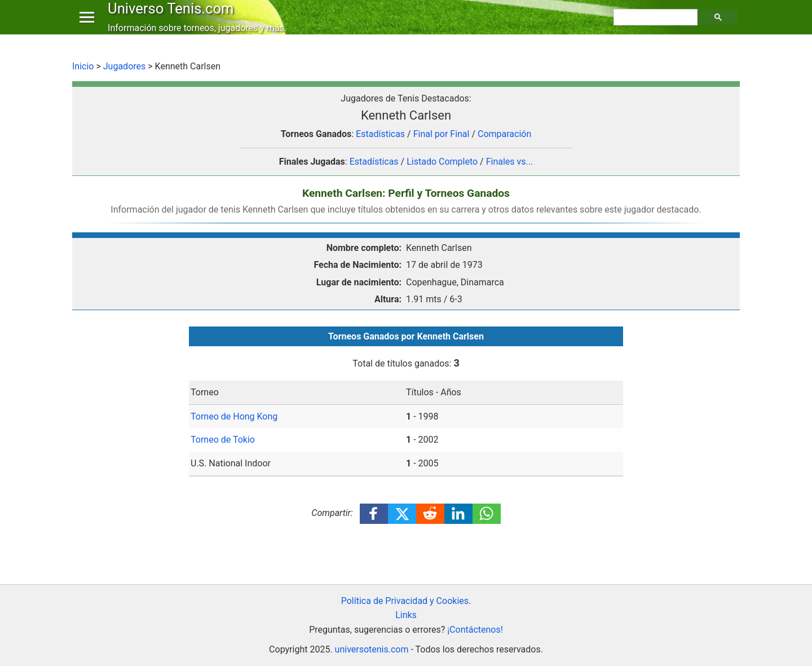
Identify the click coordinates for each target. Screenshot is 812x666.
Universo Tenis (173, 19)
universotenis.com (372, 649)
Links (406, 615)
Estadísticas (380, 134)
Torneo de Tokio (223, 440)
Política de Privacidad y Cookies (405, 601)
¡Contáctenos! (475, 630)
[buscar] (657, 29)
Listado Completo (442, 162)
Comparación (504, 134)
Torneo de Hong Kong (234, 416)
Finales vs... (510, 162)
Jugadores (125, 66)
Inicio (83, 66)
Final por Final (442, 134)
